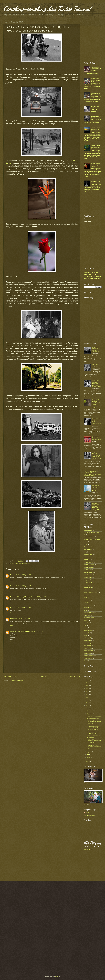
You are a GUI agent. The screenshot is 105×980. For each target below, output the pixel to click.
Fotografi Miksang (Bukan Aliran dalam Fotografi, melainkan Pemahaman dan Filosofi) (97, 404)
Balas (12, 580)
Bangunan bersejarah (89, 537)
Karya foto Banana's (89, 605)
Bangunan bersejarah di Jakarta (92, 539)
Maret (89, 758)
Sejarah (86, 628)
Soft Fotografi (87, 638)
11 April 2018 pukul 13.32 (36, 631)
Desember (90, 708)
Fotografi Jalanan (88, 567)
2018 (87, 703)
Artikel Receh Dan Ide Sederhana (19, 631)
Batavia (86, 542)
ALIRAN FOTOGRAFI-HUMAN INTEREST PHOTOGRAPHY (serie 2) (97, 507)
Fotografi (11, 564)
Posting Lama (75, 676)
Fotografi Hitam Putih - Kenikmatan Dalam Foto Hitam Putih (97, 422)
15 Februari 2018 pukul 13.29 (24, 575)
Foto (85, 552)
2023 (87, 689)
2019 (87, 700)
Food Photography (88, 549)
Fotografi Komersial (89, 572)
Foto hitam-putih (88, 555)
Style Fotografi (88, 646)
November (90, 711)
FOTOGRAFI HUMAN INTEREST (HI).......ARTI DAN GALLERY (96, 384)
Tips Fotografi (87, 653)
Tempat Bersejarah (89, 651)
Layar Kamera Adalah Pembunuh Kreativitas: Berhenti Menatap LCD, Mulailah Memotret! (92, 70)
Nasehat (86, 620)
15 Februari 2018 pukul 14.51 (24, 586)
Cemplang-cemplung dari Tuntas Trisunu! (47, 9)
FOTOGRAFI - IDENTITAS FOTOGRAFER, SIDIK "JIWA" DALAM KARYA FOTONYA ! (96, 456)
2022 (87, 691)
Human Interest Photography (91, 592)
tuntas (87, 813)
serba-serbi (28, 564)
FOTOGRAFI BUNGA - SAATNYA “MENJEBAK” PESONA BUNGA (94, 721)
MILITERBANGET (89, 850)
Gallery (16, 564)
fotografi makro (88, 577)
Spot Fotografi (87, 640)
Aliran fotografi (88, 530)
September (90, 714)
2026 (87, 680)
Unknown (13, 575)
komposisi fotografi (89, 613)
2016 (87, 761)
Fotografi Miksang (88, 580)
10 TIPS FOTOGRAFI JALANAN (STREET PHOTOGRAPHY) (93, 728)
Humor (85, 595)
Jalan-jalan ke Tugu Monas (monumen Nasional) (95, 488)
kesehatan (86, 608)
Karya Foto (22, 564)
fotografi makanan (88, 575)
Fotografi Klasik (88, 570)
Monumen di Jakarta (89, 618)
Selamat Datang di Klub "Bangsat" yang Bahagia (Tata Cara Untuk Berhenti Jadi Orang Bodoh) (93, 119)
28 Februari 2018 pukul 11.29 (24, 608)
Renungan (86, 623)
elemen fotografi (88, 547)
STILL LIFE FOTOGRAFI (95, 366)
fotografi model (88, 582)
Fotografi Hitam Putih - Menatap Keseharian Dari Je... (94, 747)
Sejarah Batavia (88, 630)
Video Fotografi (88, 658)
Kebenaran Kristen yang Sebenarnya (20, 597)
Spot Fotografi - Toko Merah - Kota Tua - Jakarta (97, 438)
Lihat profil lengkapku (89, 815)
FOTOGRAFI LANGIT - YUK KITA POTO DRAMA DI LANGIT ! (94, 734)
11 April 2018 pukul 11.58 (23, 619)
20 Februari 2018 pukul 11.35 (39, 597)
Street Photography (89, 643)
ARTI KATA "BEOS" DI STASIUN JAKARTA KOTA (96, 350)
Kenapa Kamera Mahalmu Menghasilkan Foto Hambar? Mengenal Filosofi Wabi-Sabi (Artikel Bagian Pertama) (92, 97)
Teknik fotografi (88, 648)
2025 (87, 683)
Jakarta (85, 598)
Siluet (85, 635)
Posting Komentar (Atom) (16, 681)
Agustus (89, 752)
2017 (87, 706)
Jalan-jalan (86, 600)
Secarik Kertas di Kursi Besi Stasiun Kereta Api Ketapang (96, 109)
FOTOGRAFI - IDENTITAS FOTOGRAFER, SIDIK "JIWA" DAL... (94, 740)
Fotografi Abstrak (88, 562)
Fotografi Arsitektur (89, 565)
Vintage (86, 661)
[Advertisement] (20, 40)
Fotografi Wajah (88, 587)
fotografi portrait (88, 585)
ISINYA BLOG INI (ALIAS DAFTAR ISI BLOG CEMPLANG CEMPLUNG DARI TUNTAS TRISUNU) (93, 474)
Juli (88, 755)
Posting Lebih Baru (10, 676)
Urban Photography (89, 656)
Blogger (57, 976)
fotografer (86, 557)
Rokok (85, 625)
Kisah (85, 610)
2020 (87, 697)
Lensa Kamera (87, 615)
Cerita (85, 544)
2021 (87, 694)
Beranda (44, 676)
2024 (87, 686)
